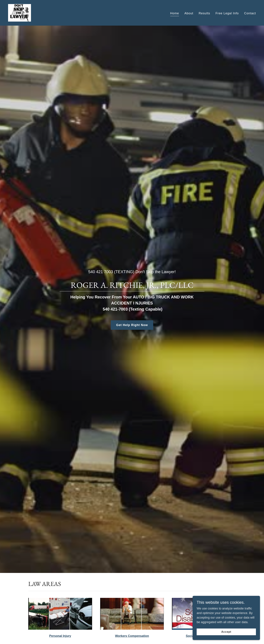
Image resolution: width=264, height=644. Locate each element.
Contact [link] (250, 13)
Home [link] (175, 13)
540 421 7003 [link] (101, 272)
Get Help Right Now (132, 325)
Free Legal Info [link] (227, 13)
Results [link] (204, 13)
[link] (20, 13)
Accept (226, 632)
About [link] (189, 13)
